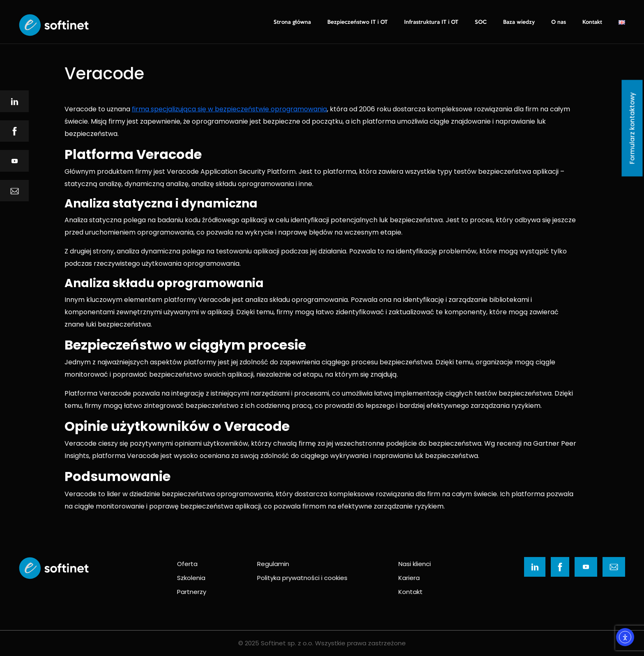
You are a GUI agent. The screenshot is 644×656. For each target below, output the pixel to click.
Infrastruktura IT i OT (431, 22)
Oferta (187, 564)
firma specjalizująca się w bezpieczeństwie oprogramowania (229, 109)
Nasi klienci (415, 564)
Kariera (409, 578)
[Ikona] (14, 101)
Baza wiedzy (519, 22)
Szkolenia (191, 578)
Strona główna (292, 22)
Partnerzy (192, 592)
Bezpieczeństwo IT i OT (358, 22)
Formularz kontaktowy (632, 128)
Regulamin (273, 564)
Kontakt (592, 22)
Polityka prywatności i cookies (302, 578)
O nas (559, 22)
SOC (481, 22)
